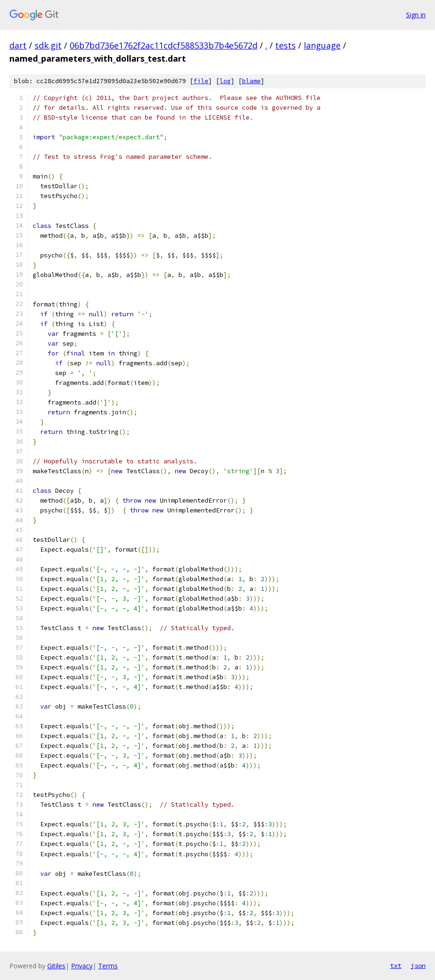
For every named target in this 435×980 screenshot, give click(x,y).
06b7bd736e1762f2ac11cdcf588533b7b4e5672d (164, 45)
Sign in (416, 15)
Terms (108, 966)
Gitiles (56, 966)
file (201, 81)
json (418, 966)
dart (18, 45)
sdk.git (48, 45)
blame (251, 81)
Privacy (82, 966)
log (225, 81)
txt (396, 966)
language (322, 45)
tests (285, 45)
